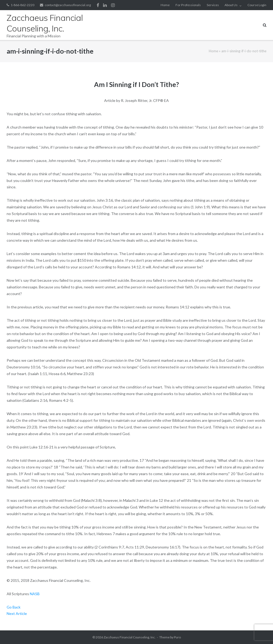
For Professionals (188, 5)
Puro (177, 637)
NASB (35, 594)
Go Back (14, 607)
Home (165, 5)
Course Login (257, 5)
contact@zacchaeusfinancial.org (68, 5)
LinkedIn (105, 5)
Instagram (113, 5)
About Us (231, 5)
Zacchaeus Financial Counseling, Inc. (130, 637)
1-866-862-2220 (23, 5)
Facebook (98, 5)
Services (213, 5)
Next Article (17, 613)
